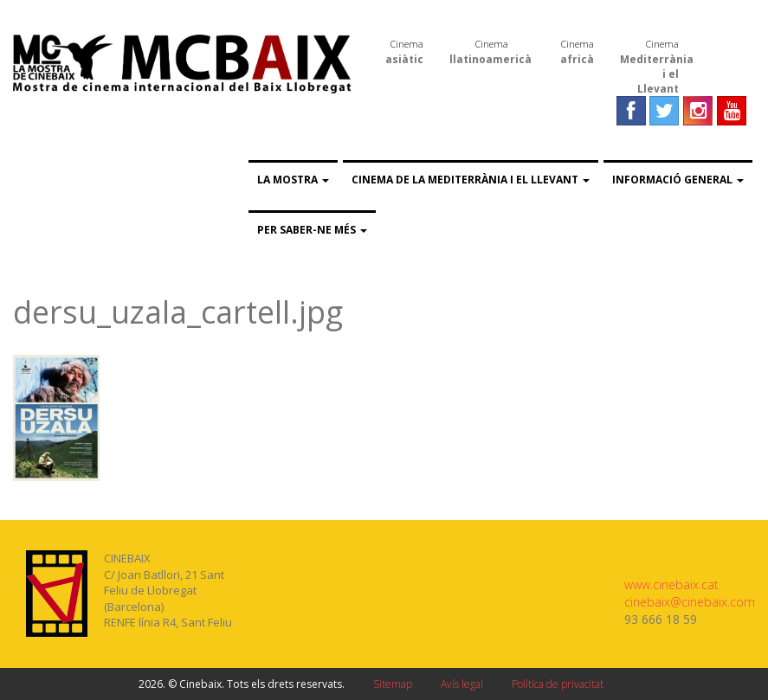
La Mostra (293, 180)
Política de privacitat (558, 684)
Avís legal (462, 684)
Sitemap (393, 684)
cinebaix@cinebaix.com (690, 602)
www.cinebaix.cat (671, 584)
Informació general (678, 180)
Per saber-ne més (312, 230)
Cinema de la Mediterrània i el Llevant (471, 180)
